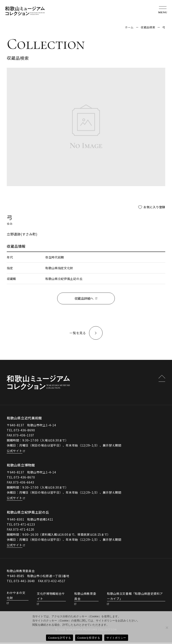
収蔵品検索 (148, 27)
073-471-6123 (24, 526)
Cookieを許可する (60, 638)
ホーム (129, 27)
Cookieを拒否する (89, 638)
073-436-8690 (24, 432)
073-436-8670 (24, 479)
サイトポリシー (116, 638)
